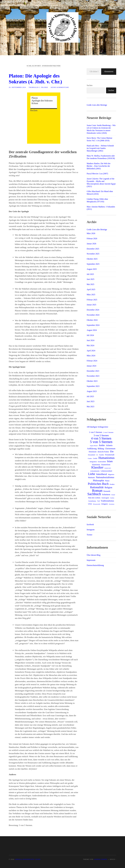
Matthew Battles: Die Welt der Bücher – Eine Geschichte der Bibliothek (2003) (99, 166)
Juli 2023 (90, 396)
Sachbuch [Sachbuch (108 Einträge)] (94, 494)
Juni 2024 (91, 340)
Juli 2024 (90, 335)
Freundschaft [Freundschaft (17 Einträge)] (110, 455)
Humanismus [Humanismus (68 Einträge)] (106, 458)
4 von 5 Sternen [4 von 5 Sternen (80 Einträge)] (101, 439)
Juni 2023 (91, 401)
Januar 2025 (91, 305)
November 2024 (93, 315)
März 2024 (91, 356)
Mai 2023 (90, 407)
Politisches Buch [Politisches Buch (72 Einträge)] (98, 484)
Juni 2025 (91, 279)
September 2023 (93, 386)
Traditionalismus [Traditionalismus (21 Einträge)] (107, 501)
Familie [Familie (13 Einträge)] (102, 455)
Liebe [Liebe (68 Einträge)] (92, 474)
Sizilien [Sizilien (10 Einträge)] (112, 498)
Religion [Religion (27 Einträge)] (108, 487)
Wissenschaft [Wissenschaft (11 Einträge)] (97, 504)
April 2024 (91, 351)
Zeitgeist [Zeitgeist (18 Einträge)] (104, 504)
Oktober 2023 (92, 381)
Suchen (90, 85)
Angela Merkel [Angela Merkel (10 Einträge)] (94, 446)
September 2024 (93, 325)
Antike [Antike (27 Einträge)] (102, 445)
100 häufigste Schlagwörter (97, 427)
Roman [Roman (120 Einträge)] (97, 491)
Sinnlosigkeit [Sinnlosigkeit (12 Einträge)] (105, 498)
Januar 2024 (91, 366)
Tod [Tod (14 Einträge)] (98, 501)
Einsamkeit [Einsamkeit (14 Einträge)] (92, 455)
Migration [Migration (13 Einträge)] (111, 474)
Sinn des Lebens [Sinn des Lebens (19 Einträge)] (94, 498)
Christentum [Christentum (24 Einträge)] (110, 449)
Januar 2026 (91, 244)
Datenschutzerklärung (95, 565)
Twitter (89, 535)
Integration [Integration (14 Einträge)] (93, 462)
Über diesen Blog (94, 555)
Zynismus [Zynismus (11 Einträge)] (112, 504)
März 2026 (91, 233)
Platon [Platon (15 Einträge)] (107, 481)
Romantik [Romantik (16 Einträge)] (107, 491)
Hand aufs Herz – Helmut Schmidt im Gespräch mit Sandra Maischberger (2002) (100, 148)
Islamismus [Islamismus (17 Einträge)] (96, 465)
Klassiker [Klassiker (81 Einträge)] (97, 468)
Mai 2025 (90, 284)
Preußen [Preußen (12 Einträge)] (112, 484)
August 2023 (92, 391)
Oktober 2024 (92, 320)
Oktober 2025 (92, 259)
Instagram (91, 530)
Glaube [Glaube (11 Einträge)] (90, 458)
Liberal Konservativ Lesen (28, 859)
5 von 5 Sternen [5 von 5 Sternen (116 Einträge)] (101, 442)
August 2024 (92, 330)
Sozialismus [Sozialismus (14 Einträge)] (92, 501)
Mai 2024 (90, 345)
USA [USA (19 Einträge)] (90, 504)
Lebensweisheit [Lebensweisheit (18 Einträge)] (106, 471)
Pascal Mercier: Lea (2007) (97, 174)
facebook (90, 524)
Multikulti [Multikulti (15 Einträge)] (91, 478)
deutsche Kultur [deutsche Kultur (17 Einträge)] (103, 452)
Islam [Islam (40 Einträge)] (110, 461)
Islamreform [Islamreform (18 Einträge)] (106, 465)
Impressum (91, 560)
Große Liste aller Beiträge (97, 105)
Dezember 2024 (93, 310)
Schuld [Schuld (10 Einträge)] (113, 495)
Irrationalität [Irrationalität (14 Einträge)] (102, 462)
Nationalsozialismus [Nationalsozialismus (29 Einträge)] (105, 477)
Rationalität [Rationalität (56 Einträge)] (97, 487)
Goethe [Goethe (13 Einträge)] (95, 458)
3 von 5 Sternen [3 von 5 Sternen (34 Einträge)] (101, 435)
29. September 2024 (17, 87)
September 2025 (93, 264)
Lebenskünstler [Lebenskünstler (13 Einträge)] (95, 471)
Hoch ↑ (113, 859)
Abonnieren (109, 71)
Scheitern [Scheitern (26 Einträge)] (106, 494)
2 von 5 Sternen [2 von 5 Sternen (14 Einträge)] (108, 432)
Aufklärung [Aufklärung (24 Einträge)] (92, 449)
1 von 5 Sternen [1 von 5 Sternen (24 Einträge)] (96, 432)
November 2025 (93, 254)
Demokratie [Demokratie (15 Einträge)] (93, 452)
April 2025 (91, 289)
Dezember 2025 (93, 249)
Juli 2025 (90, 274)
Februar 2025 (92, 300)
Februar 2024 (92, 361)
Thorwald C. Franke (38, 87)
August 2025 (92, 269)
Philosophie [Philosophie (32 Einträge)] (98, 480)
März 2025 (91, 295)
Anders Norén (100, 859)
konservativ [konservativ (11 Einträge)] (108, 468)
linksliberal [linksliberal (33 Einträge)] (102, 474)
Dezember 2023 (93, 371)
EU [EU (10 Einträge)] (97, 455)
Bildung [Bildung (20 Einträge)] (101, 449)
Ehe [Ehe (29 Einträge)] (112, 451)
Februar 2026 (92, 239)
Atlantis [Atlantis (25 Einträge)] (109, 445)
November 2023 (93, 376)
